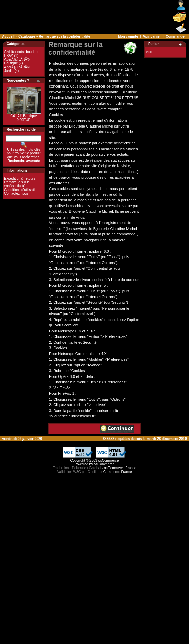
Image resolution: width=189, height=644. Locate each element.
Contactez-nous (16, 194)
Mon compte (128, 36)
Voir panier (152, 36)
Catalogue (27, 36)
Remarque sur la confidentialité (64, 36)
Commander (176, 36)
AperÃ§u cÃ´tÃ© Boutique (17, 61)
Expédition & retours (20, 178)
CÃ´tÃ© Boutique (23, 116)
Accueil (8, 36)
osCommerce (108, 460)
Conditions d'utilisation (21, 190)
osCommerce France (120, 468)
